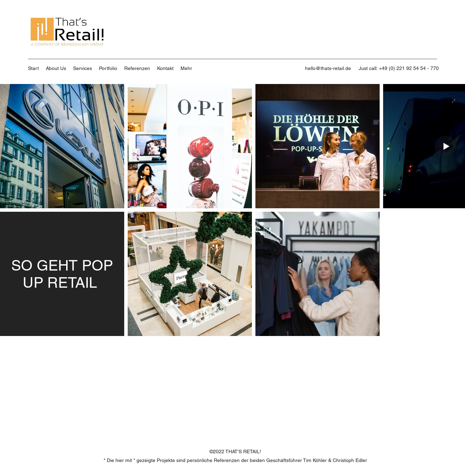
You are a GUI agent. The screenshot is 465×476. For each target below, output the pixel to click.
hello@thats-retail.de (328, 68)
